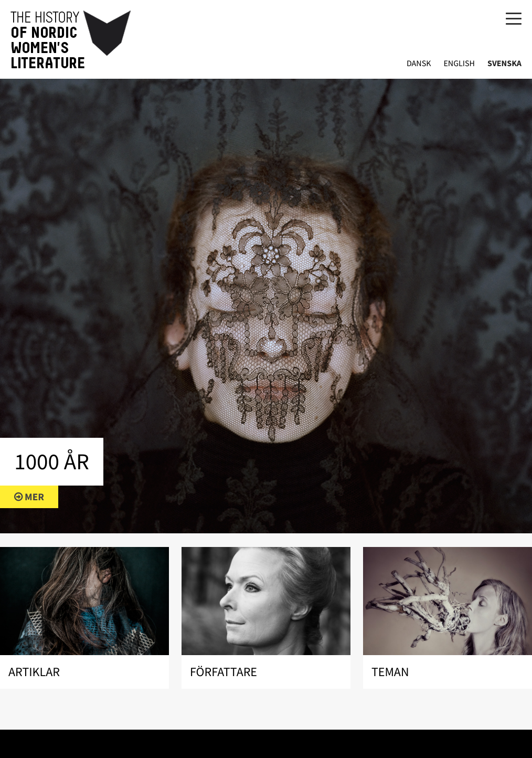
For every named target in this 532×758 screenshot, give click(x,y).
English (459, 64)
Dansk (419, 64)
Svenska (504, 64)
